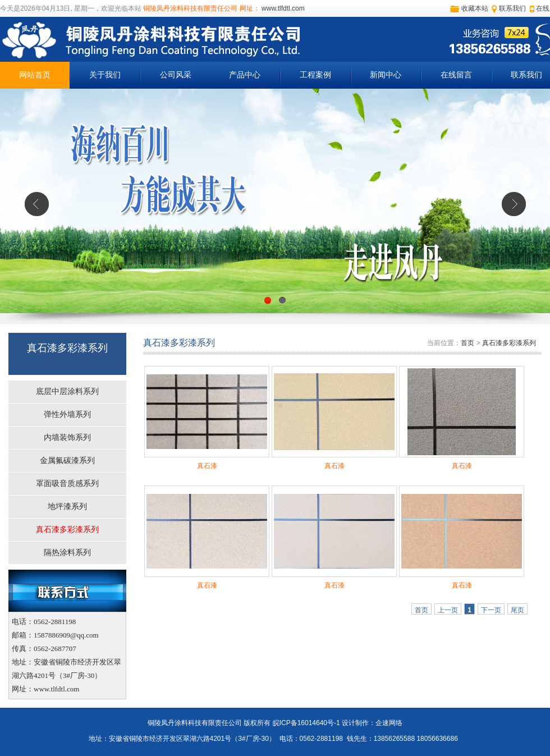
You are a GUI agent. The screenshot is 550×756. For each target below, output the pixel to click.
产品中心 (245, 75)
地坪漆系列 (67, 507)
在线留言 (456, 75)
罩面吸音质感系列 (67, 484)
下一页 (491, 610)
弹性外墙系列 (67, 414)
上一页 (448, 610)
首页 (467, 343)
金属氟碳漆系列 (67, 461)
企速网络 (389, 723)
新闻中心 (386, 75)
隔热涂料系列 (67, 553)
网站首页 (35, 75)
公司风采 (176, 75)
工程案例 (315, 75)
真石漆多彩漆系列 (67, 530)
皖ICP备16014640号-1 (306, 723)
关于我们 (105, 75)
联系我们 (512, 8)
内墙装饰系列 (67, 437)
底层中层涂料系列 (67, 391)
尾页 (517, 610)
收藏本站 (475, 8)
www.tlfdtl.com (282, 8)
